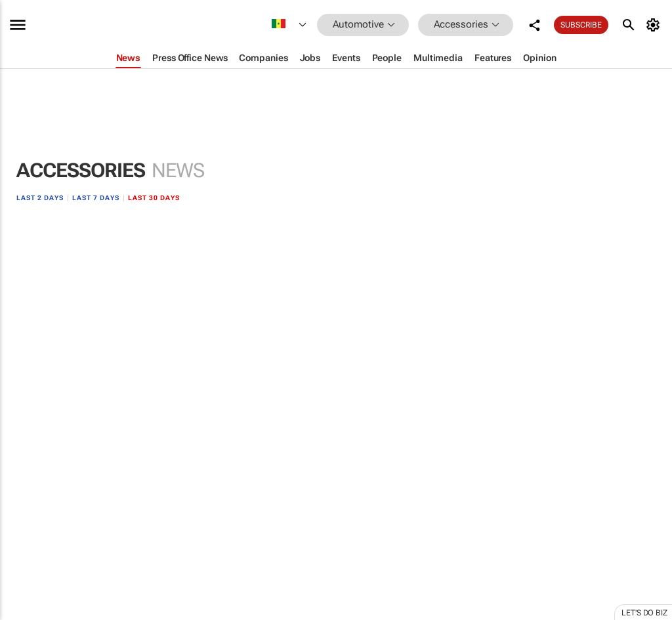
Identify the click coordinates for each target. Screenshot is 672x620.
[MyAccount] (655, 25)
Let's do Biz (644, 613)
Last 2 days (40, 198)
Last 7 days (96, 198)
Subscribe (581, 25)
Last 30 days (154, 198)
